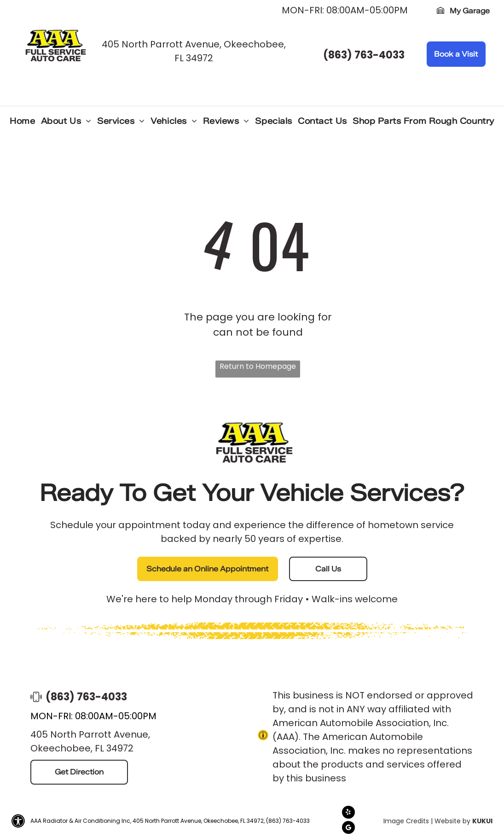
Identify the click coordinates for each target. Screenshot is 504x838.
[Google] (348, 829)
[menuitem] (22, 123)
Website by (452, 821)
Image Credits (406, 821)
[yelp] (348, 813)
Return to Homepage (258, 366)
